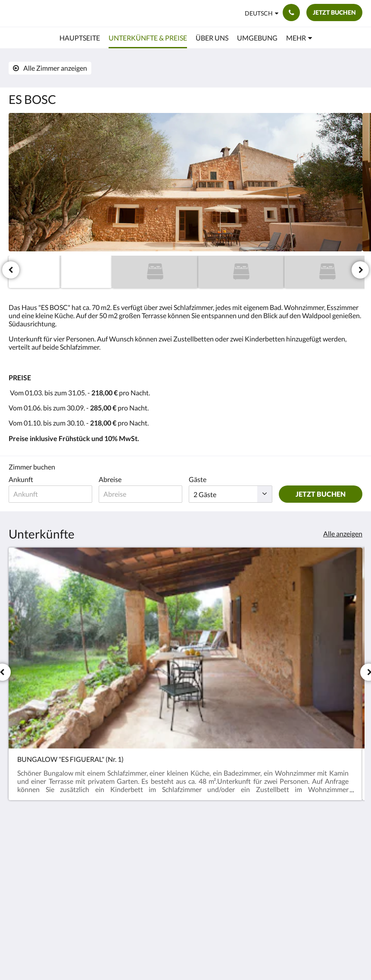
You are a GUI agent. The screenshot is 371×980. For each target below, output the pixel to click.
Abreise (110, 479)
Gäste (198, 479)
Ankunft (21, 479)
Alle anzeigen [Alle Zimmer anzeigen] (343, 534)
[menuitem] (80, 38)
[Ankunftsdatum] (50, 494)
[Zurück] (11, 270)
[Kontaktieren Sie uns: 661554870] (291, 13)
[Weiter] (360, 270)
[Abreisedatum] (140, 494)
